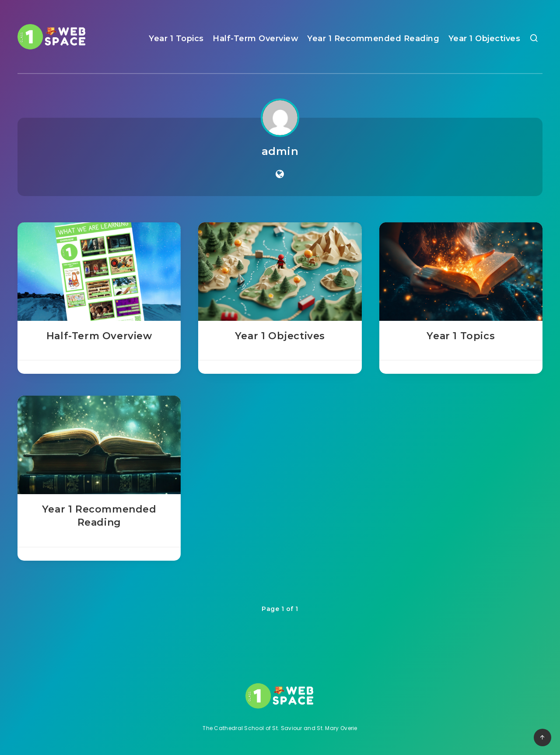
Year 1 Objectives (485, 39)
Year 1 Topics (176, 39)
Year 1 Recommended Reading (373, 39)
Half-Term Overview (255, 39)
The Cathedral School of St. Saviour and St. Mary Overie (280, 728)
